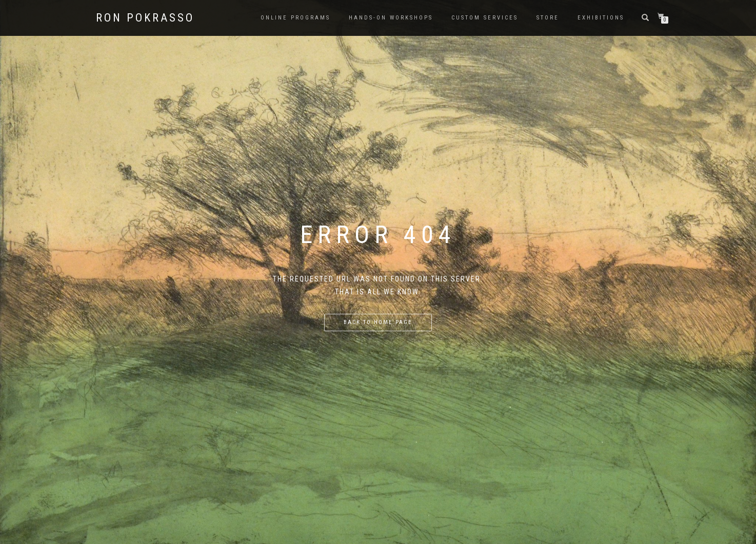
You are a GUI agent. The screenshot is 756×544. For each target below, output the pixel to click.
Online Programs (295, 18)
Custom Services (485, 18)
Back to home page (378, 322)
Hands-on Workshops (391, 18)
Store (548, 18)
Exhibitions (601, 18)
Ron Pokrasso (145, 18)
